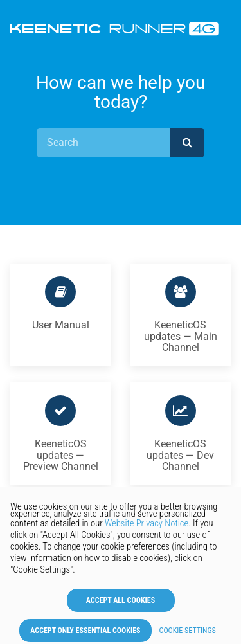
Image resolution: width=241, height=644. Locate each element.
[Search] (104, 143)
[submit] (187, 143)
